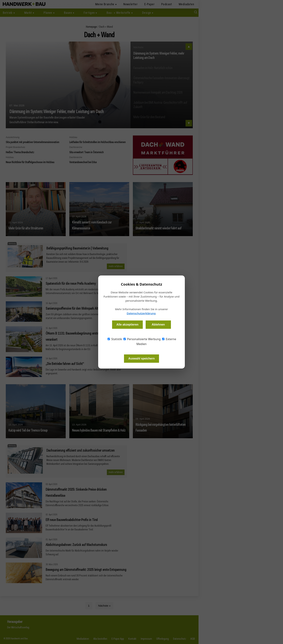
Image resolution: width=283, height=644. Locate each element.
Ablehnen (158, 325)
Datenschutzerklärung (141, 313)
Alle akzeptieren (127, 325)
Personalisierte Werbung (142, 339)
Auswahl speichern (141, 358)
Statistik (115, 339)
